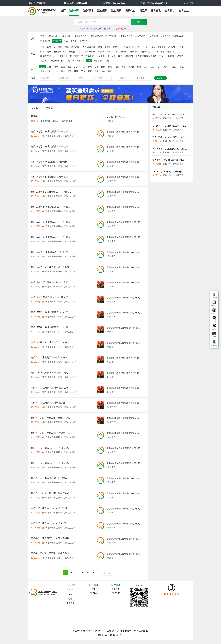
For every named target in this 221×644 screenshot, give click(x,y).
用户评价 (116, 593)
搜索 (139, 22)
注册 (191, 3)
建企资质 (116, 11)
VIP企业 (49, 108)
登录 (184, 3)
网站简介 (70, 589)
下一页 (107, 573)
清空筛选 (161, 78)
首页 (63, 11)
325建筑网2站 (110, 631)
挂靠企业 (184, 11)
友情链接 (70, 603)
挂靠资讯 (156, 11)
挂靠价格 (170, 11)
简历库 (143, 11)
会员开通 (116, 589)
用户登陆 (94, 593)
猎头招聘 (74, 11)
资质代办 (130, 11)
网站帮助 (70, 599)
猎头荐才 (88, 11)
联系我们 (70, 594)
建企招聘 (102, 11)
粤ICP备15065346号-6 (111, 635)
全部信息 (36, 108)
